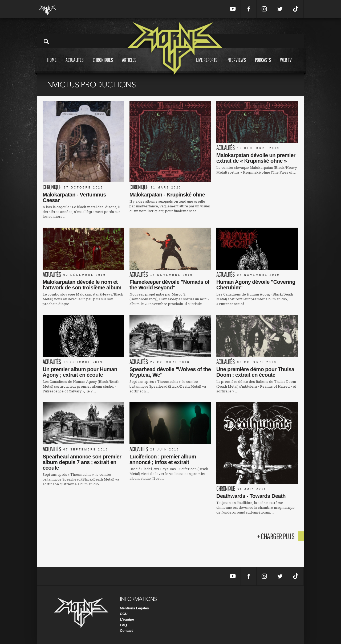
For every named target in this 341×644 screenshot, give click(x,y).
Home (52, 65)
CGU (124, 614)
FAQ (123, 625)
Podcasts (263, 65)
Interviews (236, 65)
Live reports (207, 65)
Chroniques (103, 65)
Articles (129, 65)
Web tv (286, 65)
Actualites (75, 65)
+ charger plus (276, 536)
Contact (126, 631)
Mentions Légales (134, 608)
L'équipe (127, 619)
